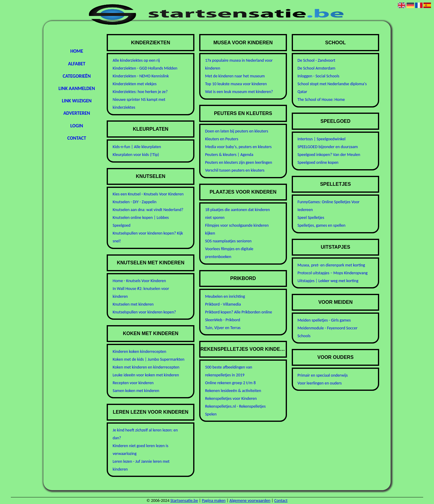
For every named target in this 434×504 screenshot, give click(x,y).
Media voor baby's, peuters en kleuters (238, 147)
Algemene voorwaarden (250, 501)
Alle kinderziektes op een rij (136, 60)
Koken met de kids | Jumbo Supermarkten (149, 359)
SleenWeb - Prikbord (222, 320)
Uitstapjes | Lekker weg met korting (328, 281)
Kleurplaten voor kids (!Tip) (136, 155)
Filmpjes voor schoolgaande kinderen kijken (237, 229)
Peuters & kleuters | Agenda (229, 155)
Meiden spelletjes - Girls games (324, 320)
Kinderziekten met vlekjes (135, 84)
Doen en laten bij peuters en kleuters (236, 131)
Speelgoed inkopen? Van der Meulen (329, 155)
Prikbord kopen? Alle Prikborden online (238, 312)
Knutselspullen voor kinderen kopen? (144, 312)
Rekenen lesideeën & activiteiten (233, 391)
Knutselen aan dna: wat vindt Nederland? (148, 210)
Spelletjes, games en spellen (321, 225)
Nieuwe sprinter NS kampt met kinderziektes (139, 103)
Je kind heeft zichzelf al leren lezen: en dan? (145, 434)
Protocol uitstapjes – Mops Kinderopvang (333, 273)
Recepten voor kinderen (133, 383)
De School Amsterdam (316, 68)
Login (77, 126)
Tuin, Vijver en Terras (223, 328)
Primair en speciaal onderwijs (323, 375)
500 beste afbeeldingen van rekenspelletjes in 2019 (228, 371)
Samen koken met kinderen (136, 391)
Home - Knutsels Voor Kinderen (139, 281)
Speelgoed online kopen (318, 162)
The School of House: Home (321, 100)
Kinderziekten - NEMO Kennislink (141, 76)
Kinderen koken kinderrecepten (140, 352)
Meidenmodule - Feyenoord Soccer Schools (327, 332)
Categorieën (77, 76)
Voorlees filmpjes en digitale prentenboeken (229, 253)
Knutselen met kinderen (133, 304)
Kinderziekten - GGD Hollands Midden (145, 68)
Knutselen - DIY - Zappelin (135, 202)
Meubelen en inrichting (225, 296)
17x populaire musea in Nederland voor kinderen (239, 64)
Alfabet (77, 64)
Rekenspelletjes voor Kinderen (231, 398)
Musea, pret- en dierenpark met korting (331, 265)
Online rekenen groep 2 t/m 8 (230, 383)
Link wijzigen (77, 101)
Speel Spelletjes (311, 218)
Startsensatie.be (184, 501)
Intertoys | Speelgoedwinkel (321, 139)
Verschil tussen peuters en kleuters (235, 170)
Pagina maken (214, 501)
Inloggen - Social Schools (318, 76)
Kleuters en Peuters (222, 139)
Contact (77, 138)
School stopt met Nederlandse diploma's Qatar (332, 88)
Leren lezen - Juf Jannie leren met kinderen (141, 465)
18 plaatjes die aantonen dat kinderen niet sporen (237, 214)
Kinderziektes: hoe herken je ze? (140, 92)
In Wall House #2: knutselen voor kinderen (141, 292)
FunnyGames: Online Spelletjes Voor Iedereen (329, 206)
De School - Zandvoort (316, 60)
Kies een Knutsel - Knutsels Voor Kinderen (148, 194)
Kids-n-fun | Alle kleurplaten (137, 147)
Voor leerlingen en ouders (320, 383)
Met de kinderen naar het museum (235, 76)
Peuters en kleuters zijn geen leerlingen (238, 162)
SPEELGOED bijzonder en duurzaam (328, 147)
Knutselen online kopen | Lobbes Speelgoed (141, 221)
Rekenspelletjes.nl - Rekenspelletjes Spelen (235, 410)
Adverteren (77, 113)
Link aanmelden (77, 88)
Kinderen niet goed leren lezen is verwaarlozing (141, 450)
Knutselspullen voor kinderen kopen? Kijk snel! (148, 237)
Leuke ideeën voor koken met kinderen (146, 375)
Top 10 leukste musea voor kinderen (236, 84)
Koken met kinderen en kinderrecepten (146, 367)
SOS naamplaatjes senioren (228, 241)
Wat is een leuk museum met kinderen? (239, 92)
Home (77, 51)
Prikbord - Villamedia (223, 304)
